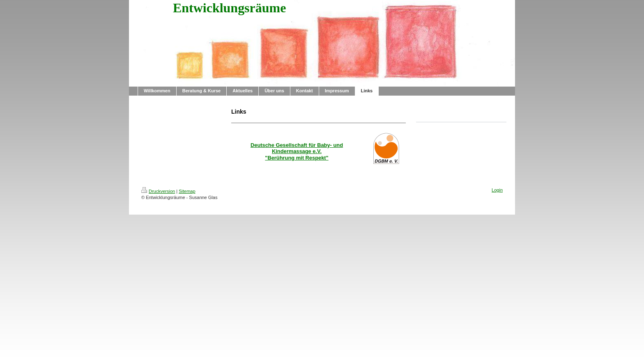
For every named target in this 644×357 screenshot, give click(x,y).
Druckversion (158, 191)
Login (497, 190)
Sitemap (187, 191)
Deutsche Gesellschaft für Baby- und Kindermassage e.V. (297, 148)
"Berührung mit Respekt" (297, 158)
